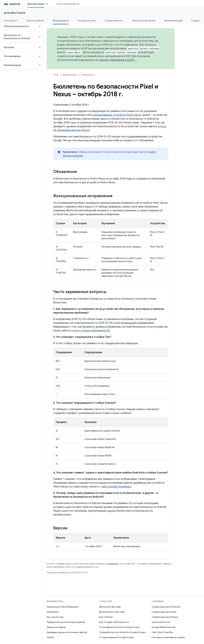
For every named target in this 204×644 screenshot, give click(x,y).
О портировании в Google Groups (117, 637)
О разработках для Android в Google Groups (122, 632)
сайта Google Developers (116, 487)
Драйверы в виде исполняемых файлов (67, 632)
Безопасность (88, 75)
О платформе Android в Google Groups (119, 627)
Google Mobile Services (163, 627)
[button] (19, 26)
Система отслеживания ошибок (168, 637)
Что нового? (11, 21)
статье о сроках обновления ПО (91, 331)
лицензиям (113, 564)
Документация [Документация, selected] (36, 4)
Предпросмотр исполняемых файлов (66, 622)
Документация (15, 13)
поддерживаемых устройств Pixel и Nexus (117, 115)
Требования (53, 612)
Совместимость (114, 21)
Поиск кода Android (68, 4)
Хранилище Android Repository (63, 607)
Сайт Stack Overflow (162, 632)
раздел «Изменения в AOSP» (117, 60)
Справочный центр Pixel (164, 612)
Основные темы (87, 21)
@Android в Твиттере (110, 607)
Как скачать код (55, 617)
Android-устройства (144, 21)
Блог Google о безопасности (114, 622)
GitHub (50, 637)
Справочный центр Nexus (165, 617)
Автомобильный (173, 21)
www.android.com (161, 622)
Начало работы (35, 21)
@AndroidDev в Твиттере (112, 612)
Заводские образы (56, 627)
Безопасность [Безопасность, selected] (61, 21)
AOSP (56, 75)
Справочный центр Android (166, 607)
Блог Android (106, 617)
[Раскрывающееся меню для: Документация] (48, 4)
